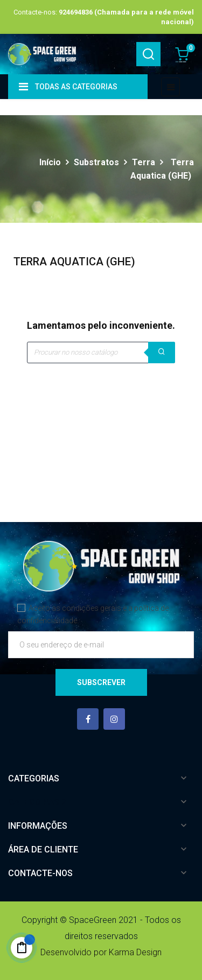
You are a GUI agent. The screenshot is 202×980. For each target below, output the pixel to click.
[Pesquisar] (101, 352)
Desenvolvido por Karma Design (101, 952)
